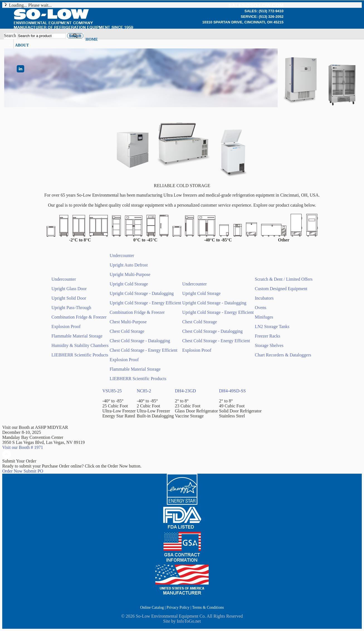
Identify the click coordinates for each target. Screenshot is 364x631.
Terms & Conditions (208, 607)
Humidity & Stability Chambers (80, 345)
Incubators (264, 298)
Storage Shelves (269, 345)
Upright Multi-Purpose (130, 274)
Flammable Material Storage (77, 336)
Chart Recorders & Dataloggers (283, 355)
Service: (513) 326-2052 (262, 17)
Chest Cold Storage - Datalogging (140, 341)
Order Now (12, 471)
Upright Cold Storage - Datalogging (142, 293)
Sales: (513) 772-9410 (264, 11)
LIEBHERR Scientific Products (80, 355)
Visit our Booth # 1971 (23, 447)
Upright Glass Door (69, 289)
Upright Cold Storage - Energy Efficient (146, 303)
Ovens (261, 308)
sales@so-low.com (256, 6)
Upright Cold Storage (129, 284)
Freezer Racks (267, 336)
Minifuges (264, 317)
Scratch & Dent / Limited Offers (284, 279)
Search (10, 36)
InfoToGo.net (189, 621)
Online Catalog (152, 607)
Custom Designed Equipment (281, 289)
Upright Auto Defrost (129, 265)
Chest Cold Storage (127, 331)
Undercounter (64, 279)
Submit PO (33, 471)
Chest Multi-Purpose (128, 322)
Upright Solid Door (69, 298)
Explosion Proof (66, 326)
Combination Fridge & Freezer (79, 317)
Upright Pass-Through (71, 308)
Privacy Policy (178, 607)
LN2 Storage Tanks (272, 326)
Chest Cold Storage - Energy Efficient (144, 350)
